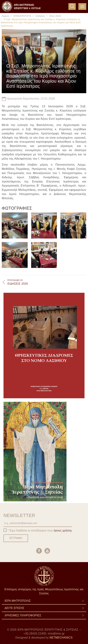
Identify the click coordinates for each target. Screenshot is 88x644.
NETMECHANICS (61, 638)
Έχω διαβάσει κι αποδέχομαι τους (41, 530)
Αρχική (5, 16)
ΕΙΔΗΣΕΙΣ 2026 (18, 282)
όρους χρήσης (63, 530)
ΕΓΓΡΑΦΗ (16, 538)
